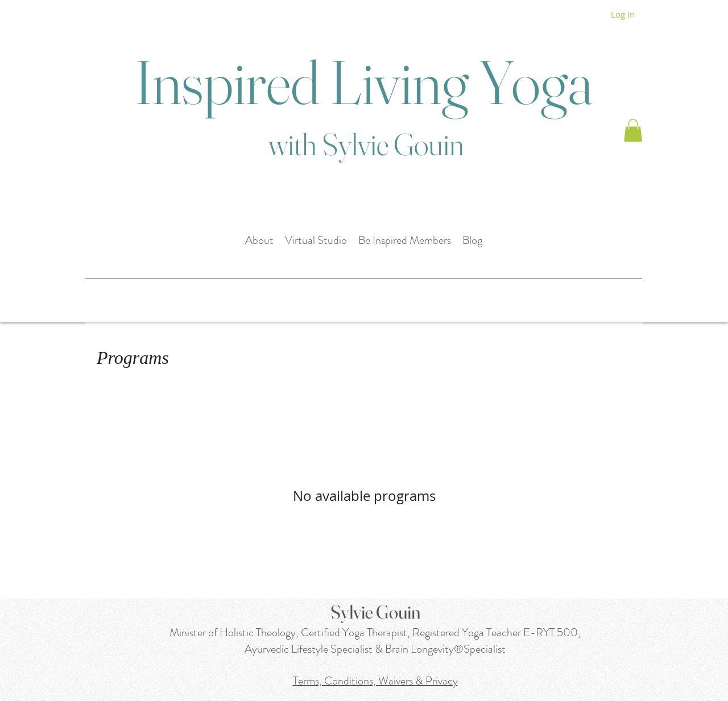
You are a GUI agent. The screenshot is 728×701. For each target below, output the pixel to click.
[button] (633, 130)
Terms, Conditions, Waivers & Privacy (375, 681)
